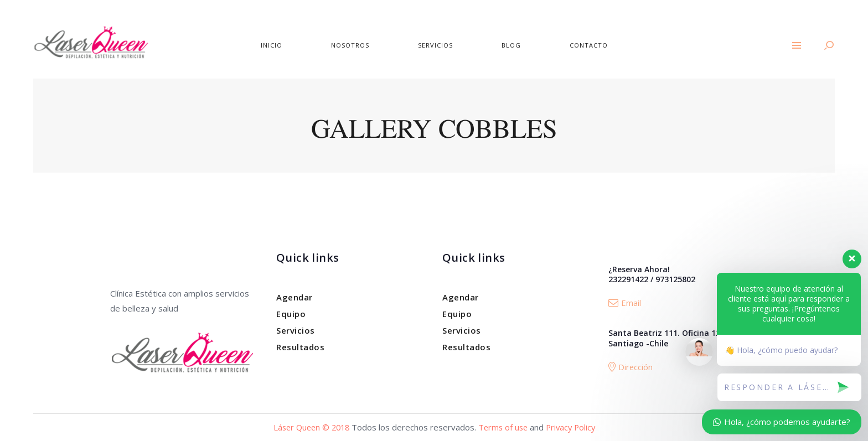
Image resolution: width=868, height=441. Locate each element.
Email (625, 303)
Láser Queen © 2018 (309, 427)
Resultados (300, 347)
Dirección (631, 367)
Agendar (294, 297)
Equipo (291, 314)
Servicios (296, 330)
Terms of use (504, 427)
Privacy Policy (574, 427)
